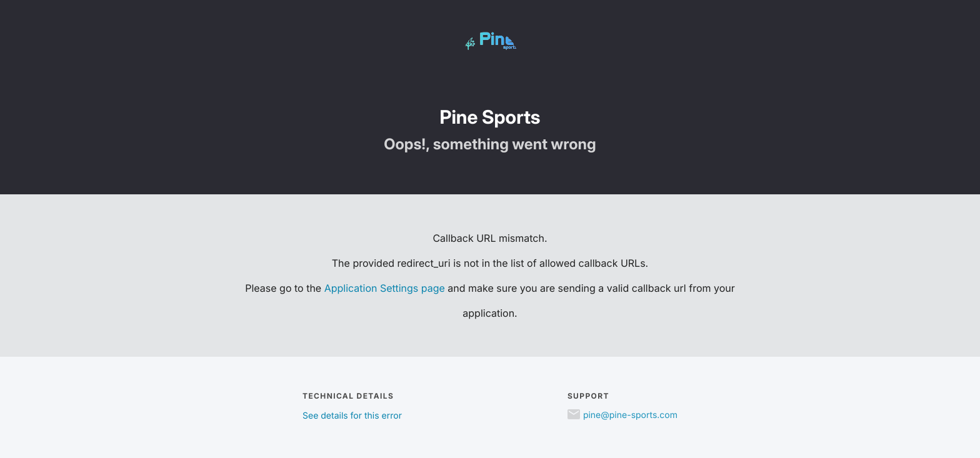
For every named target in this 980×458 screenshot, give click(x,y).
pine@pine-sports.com (630, 415)
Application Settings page (385, 288)
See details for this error (352, 416)
